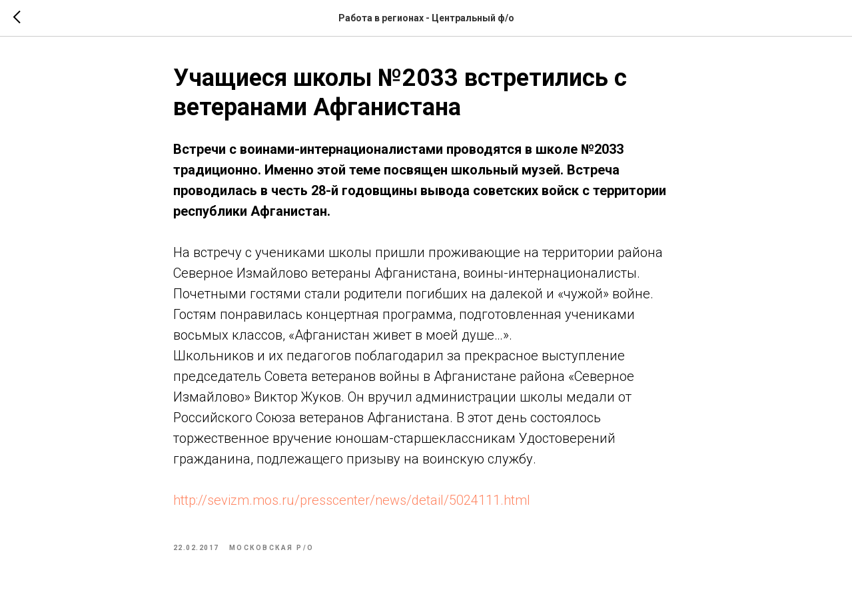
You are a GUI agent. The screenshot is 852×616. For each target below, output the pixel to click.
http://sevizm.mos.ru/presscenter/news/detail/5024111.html (352, 500)
